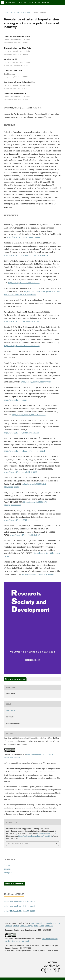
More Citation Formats (19, 843)
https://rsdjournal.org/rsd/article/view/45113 (35, 836)
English (7, 865)
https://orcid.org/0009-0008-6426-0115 (16, 54)
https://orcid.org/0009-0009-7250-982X (16, 88)
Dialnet (16, 926)
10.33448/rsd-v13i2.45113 (47, 834)
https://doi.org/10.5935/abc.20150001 (19, 400)
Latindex (49, 926)
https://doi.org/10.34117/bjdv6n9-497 (25, 535)
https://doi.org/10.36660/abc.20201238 (24, 283)
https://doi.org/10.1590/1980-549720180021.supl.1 (24, 451)
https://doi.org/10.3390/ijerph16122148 (38, 574)
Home (6, 13)
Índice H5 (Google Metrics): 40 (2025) (19, 901)
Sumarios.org (50, 923)
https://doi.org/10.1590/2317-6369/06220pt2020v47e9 (26, 255)
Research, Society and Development (28, 2)
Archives (15, 13)
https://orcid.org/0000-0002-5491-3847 (16, 43)
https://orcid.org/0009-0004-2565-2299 (16, 77)
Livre (42, 926)
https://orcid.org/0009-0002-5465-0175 (16, 100)
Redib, (36, 926)
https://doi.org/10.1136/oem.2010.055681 (29, 415)
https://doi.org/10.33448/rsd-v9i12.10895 (20, 472)
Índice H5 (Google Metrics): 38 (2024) (19, 906)
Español (7, 869)
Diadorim (40, 923)
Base (33, 923)
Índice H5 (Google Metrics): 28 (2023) (19, 911)
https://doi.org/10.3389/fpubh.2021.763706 (21, 433)
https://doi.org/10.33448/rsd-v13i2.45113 (25, 108)
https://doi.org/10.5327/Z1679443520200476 (22, 321)
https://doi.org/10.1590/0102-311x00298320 (22, 346)
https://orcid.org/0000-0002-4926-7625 (16, 66)
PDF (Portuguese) (16, 679)
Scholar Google (26, 926)
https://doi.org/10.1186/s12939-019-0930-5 (24, 237)
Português (8, 873)
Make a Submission (14, 884)
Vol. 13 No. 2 (26, 13)
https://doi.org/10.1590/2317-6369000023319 (22, 520)
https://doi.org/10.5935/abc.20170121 (36, 382)
